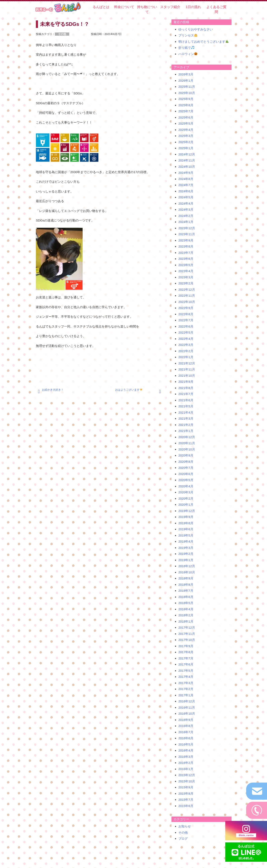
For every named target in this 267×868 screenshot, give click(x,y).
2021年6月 (186, 400)
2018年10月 (187, 572)
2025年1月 (186, 148)
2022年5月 (186, 332)
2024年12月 (187, 154)
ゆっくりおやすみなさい (196, 29)
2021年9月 (186, 382)
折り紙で (186, 48)
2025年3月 (186, 136)
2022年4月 (186, 339)
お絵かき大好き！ (53, 390)
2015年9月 (186, 787)
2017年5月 (186, 671)
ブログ (183, 839)
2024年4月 (186, 203)
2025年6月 (186, 117)
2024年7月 (186, 185)
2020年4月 (186, 486)
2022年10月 (187, 302)
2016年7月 (186, 732)
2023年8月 (186, 246)
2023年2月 (186, 283)
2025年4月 (186, 130)
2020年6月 (186, 474)
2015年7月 (186, 800)
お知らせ (185, 826)
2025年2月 (186, 142)
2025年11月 (187, 87)
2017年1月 (186, 695)
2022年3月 (186, 345)
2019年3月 (186, 548)
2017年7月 (186, 658)
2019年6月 (186, 529)
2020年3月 (186, 492)
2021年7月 (186, 394)
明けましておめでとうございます (203, 42)
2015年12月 (187, 775)
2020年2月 (186, 498)
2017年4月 (186, 677)
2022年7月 (186, 320)
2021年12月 (187, 363)
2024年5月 (186, 197)
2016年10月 (187, 714)
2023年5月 (186, 265)
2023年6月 (186, 259)
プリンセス (188, 35)
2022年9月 (186, 308)
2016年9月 (186, 720)
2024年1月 (186, 222)
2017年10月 (187, 640)
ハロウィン (188, 54)
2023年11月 (187, 234)
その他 (183, 832)
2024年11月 (187, 160)
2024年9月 (186, 173)
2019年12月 (187, 511)
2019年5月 (186, 535)
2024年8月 (186, 179)
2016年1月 (186, 769)
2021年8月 (186, 388)
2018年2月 (186, 615)
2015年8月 (186, 794)
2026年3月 (186, 74)
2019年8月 (186, 523)
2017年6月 (186, 664)
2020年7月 (186, 468)
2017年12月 (187, 627)
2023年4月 (186, 271)
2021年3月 (186, 418)
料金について (124, 7)
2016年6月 (186, 738)
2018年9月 (186, 578)
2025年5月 (186, 123)
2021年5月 (186, 406)
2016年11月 (187, 707)
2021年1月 (186, 431)
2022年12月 (187, 290)
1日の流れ (193, 7)
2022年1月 (186, 357)
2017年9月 (186, 646)
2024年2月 (186, 216)
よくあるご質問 (216, 9)
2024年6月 (186, 191)
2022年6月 (186, 326)
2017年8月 (186, 652)
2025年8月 (186, 105)
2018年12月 (187, 566)
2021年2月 (186, 425)
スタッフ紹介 (170, 7)
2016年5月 (186, 744)
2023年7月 (186, 253)
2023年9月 (186, 240)
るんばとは (101, 7)
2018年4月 (186, 609)
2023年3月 (186, 277)
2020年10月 (187, 449)
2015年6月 (186, 806)
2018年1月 (186, 621)
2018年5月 (186, 603)
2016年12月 (187, 701)
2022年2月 (186, 351)
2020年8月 (186, 462)
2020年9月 (186, 455)
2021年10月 (187, 376)
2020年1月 (186, 505)
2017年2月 (186, 689)
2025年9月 (186, 99)
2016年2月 (186, 763)
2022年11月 (187, 296)
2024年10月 (187, 167)
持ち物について (147, 9)
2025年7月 (186, 111)
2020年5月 (186, 480)
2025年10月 (187, 93)
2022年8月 (186, 314)
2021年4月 (186, 412)
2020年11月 (187, 443)
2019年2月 (186, 554)
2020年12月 (187, 437)
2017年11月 (187, 634)
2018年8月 (186, 585)
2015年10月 (187, 781)
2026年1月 (186, 81)
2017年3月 (186, 683)
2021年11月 (187, 369)
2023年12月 (187, 228)
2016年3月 (186, 757)
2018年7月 (186, 591)
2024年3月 (186, 209)
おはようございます (129, 390)
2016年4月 (186, 750)
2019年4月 (186, 541)
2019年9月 (186, 517)
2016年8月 (186, 726)
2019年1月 (186, 560)
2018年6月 (186, 597)
